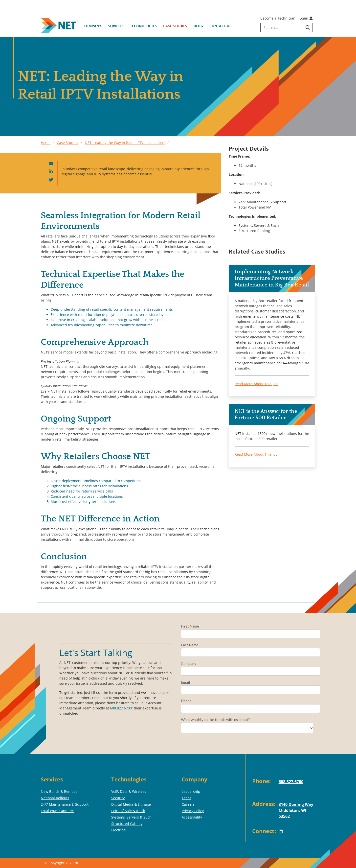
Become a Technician (278, 18)
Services (116, 26)
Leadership (191, 791)
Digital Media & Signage (131, 804)
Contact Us (220, 26)
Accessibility (192, 817)
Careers (188, 804)
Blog (198, 26)
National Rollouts (55, 798)
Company (92, 26)
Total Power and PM (57, 811)
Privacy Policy (193, 811)
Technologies (143, 26)
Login (306, 18)
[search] (286, 27)
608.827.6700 (121, 708)
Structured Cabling (127, 824)
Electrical (119, 830)
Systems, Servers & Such (131, 817)
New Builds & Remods (59, 791)
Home (46, 143)
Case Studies (175, 26)
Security (118, 798)
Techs (187, 798)
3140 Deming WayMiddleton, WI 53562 (296, 810)
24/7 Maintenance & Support (65, 804)
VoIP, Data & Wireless (129, 791)
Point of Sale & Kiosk (128, 811)
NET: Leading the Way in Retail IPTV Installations (125, 143)
